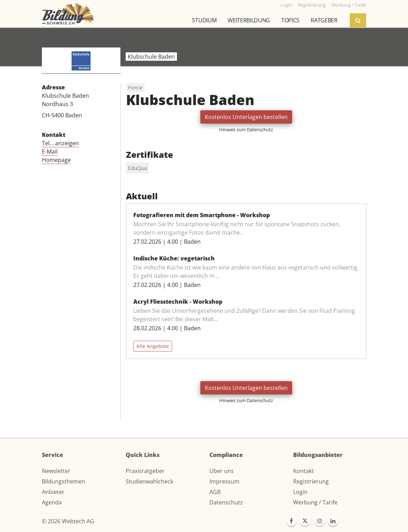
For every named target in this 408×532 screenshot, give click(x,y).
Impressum (224, 481)
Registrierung (311, 481)
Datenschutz (226, 502)
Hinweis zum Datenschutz (246, 130)
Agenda (52, 502)
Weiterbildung (249, 20)
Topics (290, 20)
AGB (215, 492)
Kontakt (303, 471)
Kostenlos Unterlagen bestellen (246, 117)
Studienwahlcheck (149, 481)
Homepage (56, 160)
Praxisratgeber (145, 471)
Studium (204, 20)
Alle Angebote (153, 346)
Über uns (222, 471)
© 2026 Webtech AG (68, 521)
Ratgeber (324, 20)
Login (300, 492)
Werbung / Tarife (315, 502)
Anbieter (53, 492)
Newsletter (56, 471)
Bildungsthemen (64, 481)
